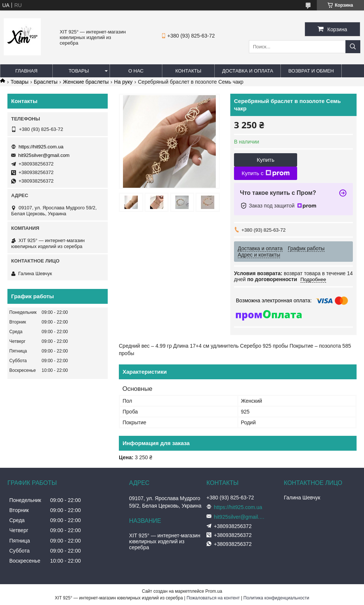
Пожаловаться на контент (213, 598)
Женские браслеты (86, 82)
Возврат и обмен (311, 71)
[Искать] (353, 47)
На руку (123, 82)
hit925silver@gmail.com (44, 155)
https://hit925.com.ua (41, 147)
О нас (136, 71)
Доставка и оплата (248, 71)
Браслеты (46, 82)
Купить (265, 160)
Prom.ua (214, 591)
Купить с (265, 173)
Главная (26, 71)
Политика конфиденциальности (276, 598)
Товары (79, 71)
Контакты (188, 71)
